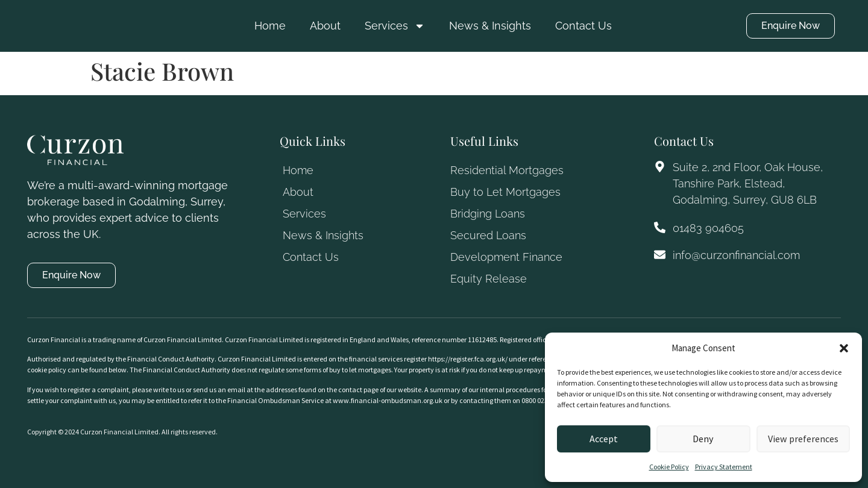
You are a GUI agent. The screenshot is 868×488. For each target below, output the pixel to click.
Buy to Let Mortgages (505, 192)
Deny (703, 439)
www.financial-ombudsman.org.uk (388, 400)
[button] (844, 348)
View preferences (803, 439)
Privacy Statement (724, 467)
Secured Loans (488, 235)
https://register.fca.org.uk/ (468, 359)
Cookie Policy (669, 467)
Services (395, 26)
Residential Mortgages (507, 170)
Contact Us (583, 26)
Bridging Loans (488, 214)
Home (270, 26)
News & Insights (490, 26)
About (325, 26)
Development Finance (506, 257)
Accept (604, 439)
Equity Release (489, 279)
